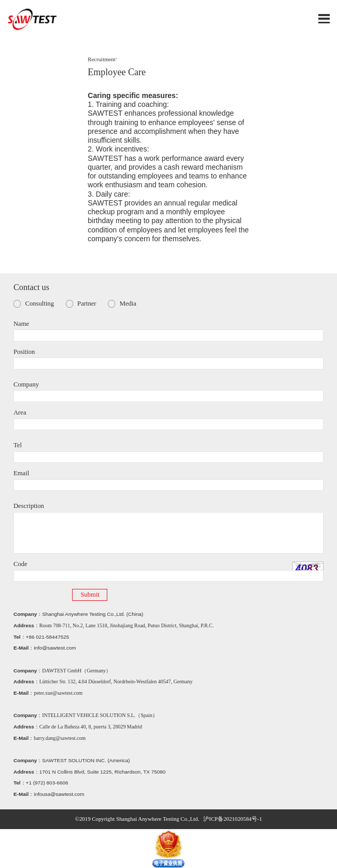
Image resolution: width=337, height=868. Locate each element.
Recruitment (102, 59)
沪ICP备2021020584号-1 (233, 819)
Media (128, 304)
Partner (87, 304)
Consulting (40, 304)
